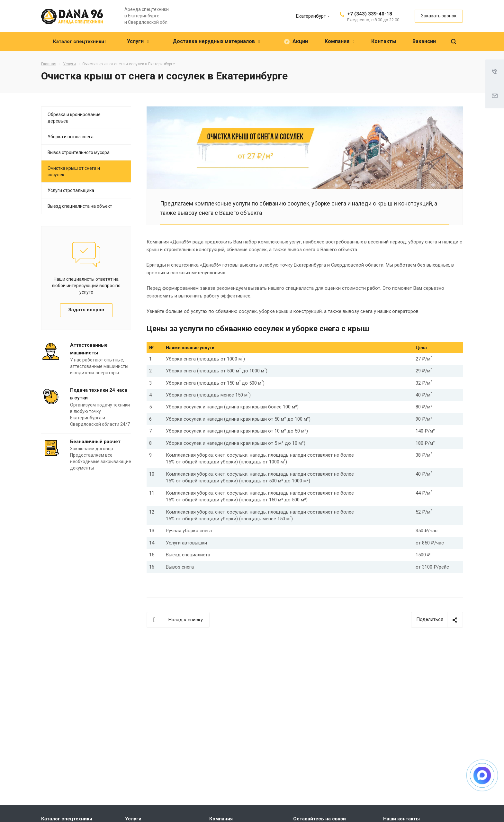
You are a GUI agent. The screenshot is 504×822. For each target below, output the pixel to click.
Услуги (133, 819)
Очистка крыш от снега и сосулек (74, 171)
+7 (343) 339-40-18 (370, 14)
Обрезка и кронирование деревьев (74, 118)
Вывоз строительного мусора (79, 152)
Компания (221, 819)
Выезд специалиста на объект (80, 206)
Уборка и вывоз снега (71, 137)
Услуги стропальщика (71, 190)
